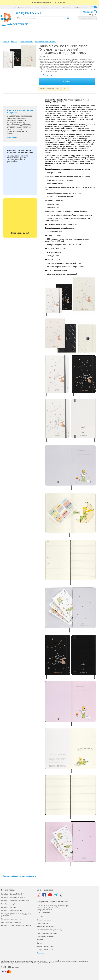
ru (92, 7)
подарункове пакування (81, 7)
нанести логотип (55, 7)
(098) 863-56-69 (28, 13)
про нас (13, 7)
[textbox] (41, 18)
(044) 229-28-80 (51, 961)
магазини (44, 7)
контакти (36, 7)
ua (96, 7)
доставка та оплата (25, 7)
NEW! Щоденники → (49, 2)
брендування (67, 7)
